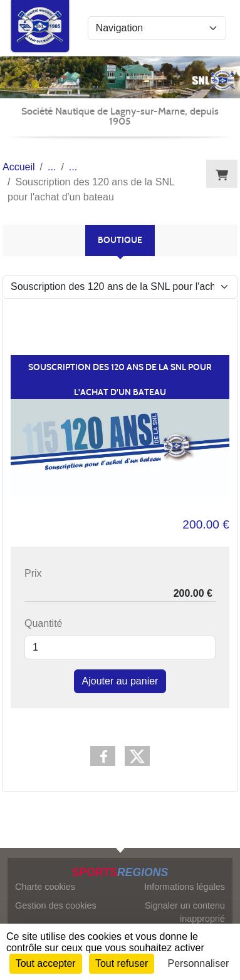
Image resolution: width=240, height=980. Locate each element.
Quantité (43, 623)
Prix (33, 573)
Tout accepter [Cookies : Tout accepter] (46, 963)
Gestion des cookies (56, 905)
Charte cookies (45, 887)
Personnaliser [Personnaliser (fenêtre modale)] (199, 963)
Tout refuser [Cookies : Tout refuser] (122, 963)
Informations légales (185, 887)
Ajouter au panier (120, 681)
